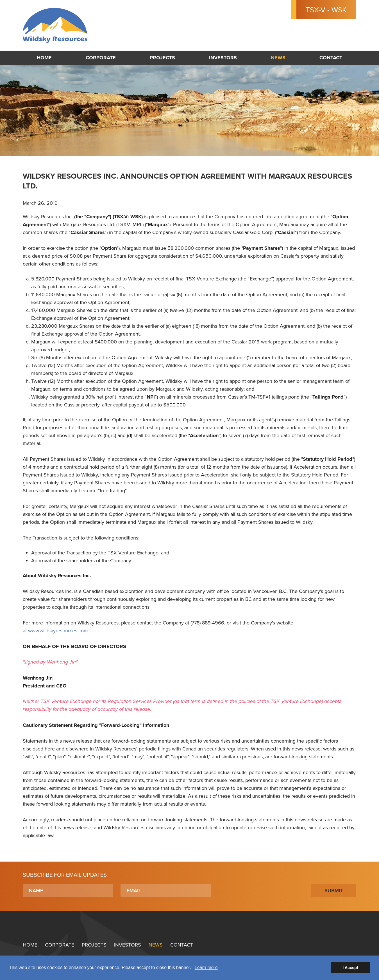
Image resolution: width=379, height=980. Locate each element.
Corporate (101, 58)
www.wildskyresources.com (58, 631)
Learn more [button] (206, 967)
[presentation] (261, 891)
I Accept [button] (350, 968)
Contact (331, 58)
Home (44, 58)
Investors (223, 58)
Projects (162, 58)
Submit (334, 890)
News (278, 58)
